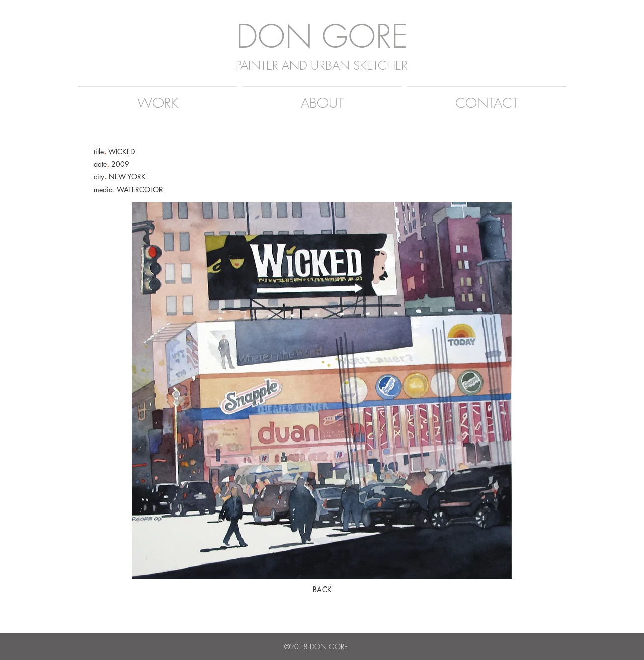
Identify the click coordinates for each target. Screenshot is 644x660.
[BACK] (322, 590)
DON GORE (322, 36)
